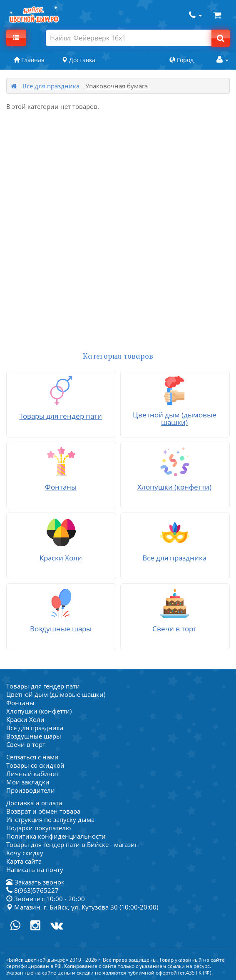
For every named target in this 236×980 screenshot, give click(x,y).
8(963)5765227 (32, 890)
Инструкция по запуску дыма (50, 819)
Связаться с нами (32, 757)
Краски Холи (25, 719)
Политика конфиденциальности (56, 836)
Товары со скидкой (35, 765)
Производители (31, 790)
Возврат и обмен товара (43, 811)
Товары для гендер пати (43, 686)
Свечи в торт (26, 744)
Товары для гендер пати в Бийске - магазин (73, 844)
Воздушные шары (34, 736)
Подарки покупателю (39, 828)
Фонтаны (20, 703)
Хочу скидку (25, 853)
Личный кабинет (32, 774)
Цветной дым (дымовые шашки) (56, 694)
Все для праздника (51, 86)
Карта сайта (24, 861)
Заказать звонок (40, 882)
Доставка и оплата (34, 803)
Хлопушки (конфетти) (39, 711)
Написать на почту (35, 869)
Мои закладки (28, 782)
